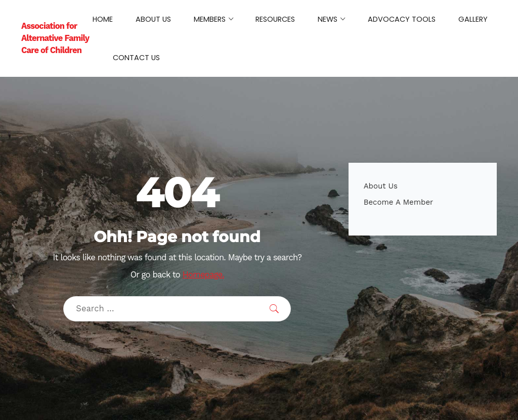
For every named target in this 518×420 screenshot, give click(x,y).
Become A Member (399, 202)
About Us (381, 186)
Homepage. (203, 275)
